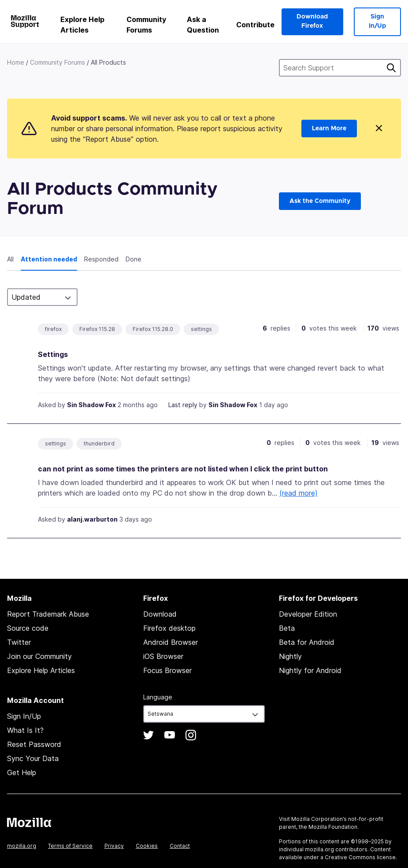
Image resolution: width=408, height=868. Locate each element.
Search (391, 68)
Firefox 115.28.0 (153, 329)
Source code (28, 628)
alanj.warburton (92, 519)
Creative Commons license (360, 857)
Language (158, 697)
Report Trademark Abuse (48, 614)
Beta (287, 628)
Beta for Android (307, 642)
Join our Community (39, 656)
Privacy (114, 846)
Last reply (183, 405)
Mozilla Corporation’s (319, 819)
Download (160, 614)
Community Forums (146, 25)
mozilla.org (22, 846)
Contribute (255, 25)
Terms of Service (70, 846)
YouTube (170, 735)
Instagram (191, 735)
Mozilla (29, 822)
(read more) (299, 493)
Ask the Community (320, 201)
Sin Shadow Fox (91, 405)
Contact (180, 846)
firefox (53, 329)
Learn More (329, 129)
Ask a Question (203, 25)
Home (16, 62)
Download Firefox (312, 21)
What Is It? (25, 730)
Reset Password (34, 744)
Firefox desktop (169, 628)
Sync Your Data (33, 758)
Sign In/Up (377, 21)
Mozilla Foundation (333, 827)
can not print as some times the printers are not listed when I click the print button (183, 469)
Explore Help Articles (82, 25)
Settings (53, 354)
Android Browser (171, 642)
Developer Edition (308, 614)
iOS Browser (163, 656)
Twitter (19, 642)
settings (201, 329)
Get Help (22, 772)
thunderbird (99, 443)
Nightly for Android (310, 670)
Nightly (290, 656)
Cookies (147, 846)
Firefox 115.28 (97, 329)
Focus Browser (167, 670)
